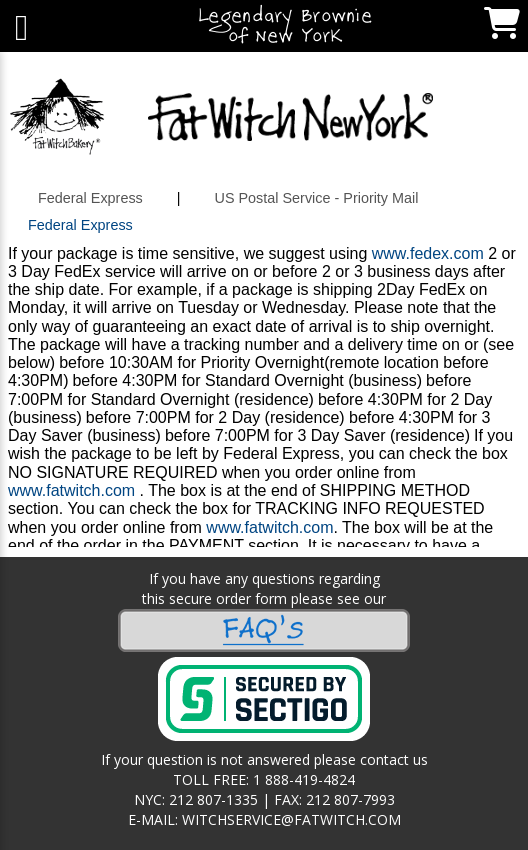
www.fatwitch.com (71, 490)
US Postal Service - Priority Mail (317, 198)
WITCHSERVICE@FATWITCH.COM (291, 819)
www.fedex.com (428, 253)
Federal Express (90, 198)
